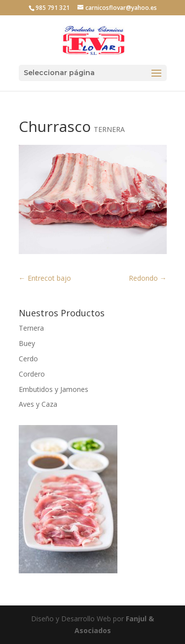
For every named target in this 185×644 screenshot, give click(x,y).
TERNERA (109, 129)
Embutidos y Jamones (54, 389)
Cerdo (28, 359)
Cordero (32, 374)
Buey (27, 343)
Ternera (31, 328)
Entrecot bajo (45, 278)
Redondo (148, 278)
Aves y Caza (38, 404)
